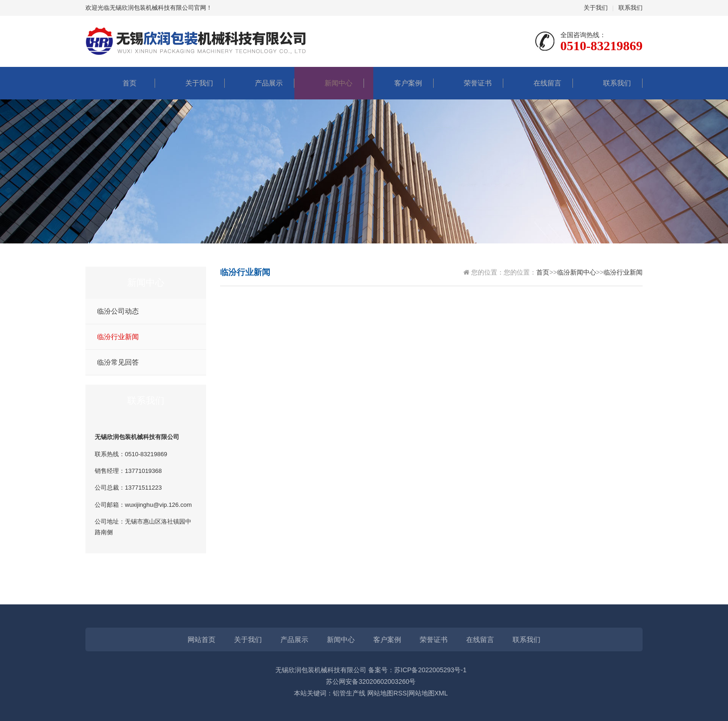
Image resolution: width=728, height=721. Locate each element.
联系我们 (630, 8)
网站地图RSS (387, 693)
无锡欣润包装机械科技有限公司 (321, 670)
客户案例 (399, 83)
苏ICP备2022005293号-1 (430, 670)
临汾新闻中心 (577, 272)
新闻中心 (329, 83)
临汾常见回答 (118, 362)
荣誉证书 (468, 83)
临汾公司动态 (118, 311)
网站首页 (201, 639)
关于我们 (596, 8)
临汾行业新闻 (118, 337)
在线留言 (538, 83)
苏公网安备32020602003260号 (371, 682)
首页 (120, 83)
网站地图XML (428, 693)
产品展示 (260, 83)
